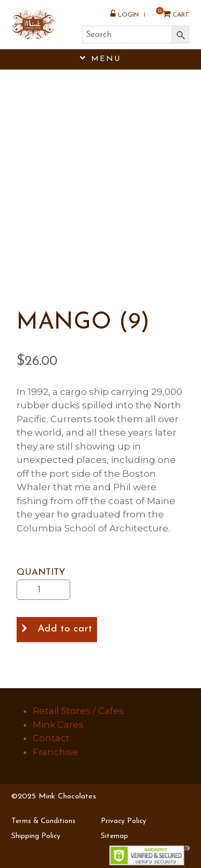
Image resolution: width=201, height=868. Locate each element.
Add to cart (65, 629)
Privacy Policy (124, 821)
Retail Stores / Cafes (78, 711)
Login (125, 14)
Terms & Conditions (43, 821)
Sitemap (114, 836)
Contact (51, 738)
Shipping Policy (36, 836)
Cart (172, 14)
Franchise (55, 752)
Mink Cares (58, 725)
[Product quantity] (43, 590)
